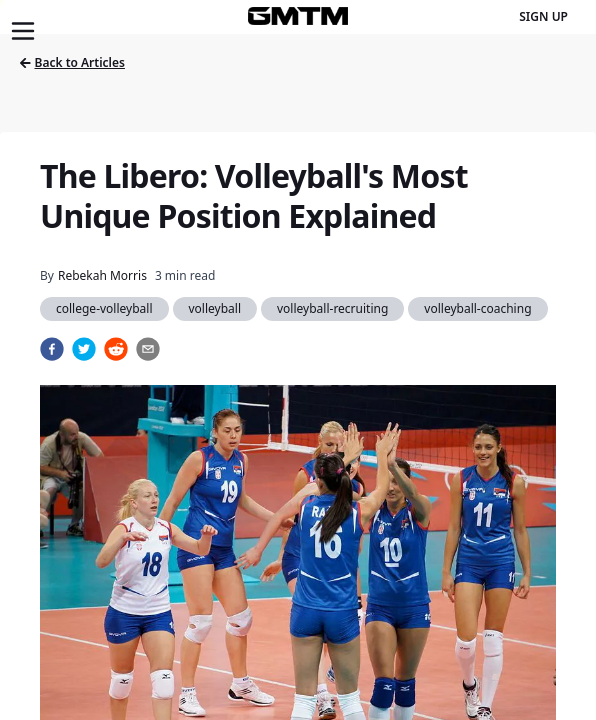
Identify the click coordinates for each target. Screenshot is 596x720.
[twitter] (84, 349)
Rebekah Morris (102, 275)
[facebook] (52, 349)
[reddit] (116, 349)
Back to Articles (72, 62)
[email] (148, 349)
